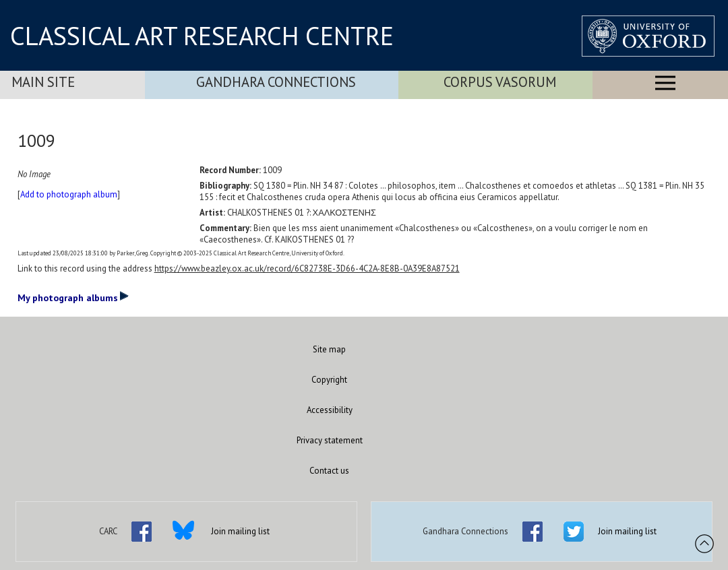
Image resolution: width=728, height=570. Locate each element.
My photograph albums (73, 297)
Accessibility (330, 410)
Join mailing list (240, 531)
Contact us (329, 471)
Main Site (43, 82)
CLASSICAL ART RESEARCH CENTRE (202, 36)
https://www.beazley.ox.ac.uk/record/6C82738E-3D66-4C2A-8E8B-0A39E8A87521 (307, 268)
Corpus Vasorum (500, 82)
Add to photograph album (69, 194)
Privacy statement (330, 440)
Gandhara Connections (276, 82)
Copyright (329, 380)
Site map (329, 349)
